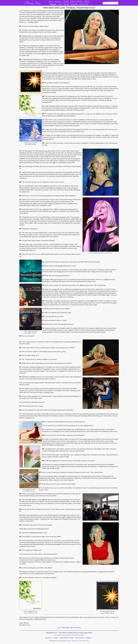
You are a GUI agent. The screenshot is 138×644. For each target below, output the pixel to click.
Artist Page (25, 619)
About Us (48, 638)
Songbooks (74, 4)
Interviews (58, 1)
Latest (60, 4)
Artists (51, 1)
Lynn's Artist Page (63, 628)
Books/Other (84, 4)
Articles (87, 1)
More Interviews (76, 628)
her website (112, 617)
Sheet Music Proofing (67, 638)
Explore (73, 1)
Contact (56, 638)
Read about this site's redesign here (80, 641)
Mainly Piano (32, 3)
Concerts (66, 1)
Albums (66, 4)
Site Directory (80, 638)
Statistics (89, 638)
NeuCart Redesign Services (64, 641)
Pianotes (80, 1)
